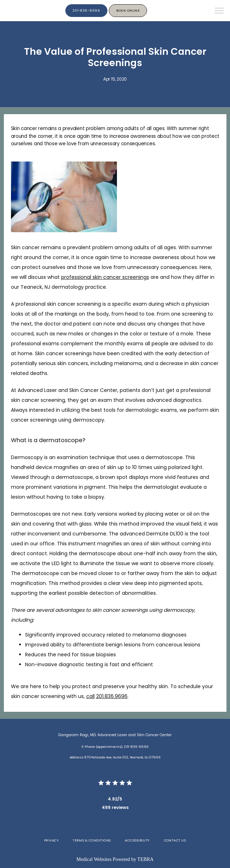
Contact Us (175, 840)
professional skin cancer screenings (105, 277)
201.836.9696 (112, 696)
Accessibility (137, 840)
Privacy (51, 840)
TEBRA (146, 859)
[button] (219, 11)
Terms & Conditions (92, 840)
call (90, 696)
